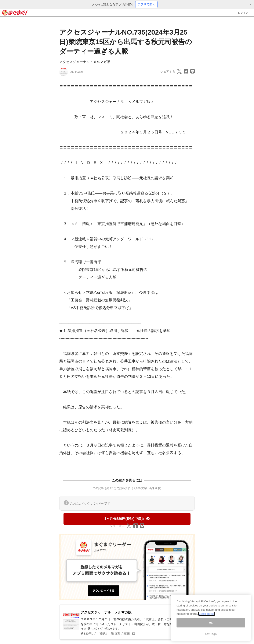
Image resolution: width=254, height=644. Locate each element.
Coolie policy (207, 614)
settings (211, 634)
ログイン (243, 13)
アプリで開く (146, 4)
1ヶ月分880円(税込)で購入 (127, 519)
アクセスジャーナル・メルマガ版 (85, 62)
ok (211, 623)
